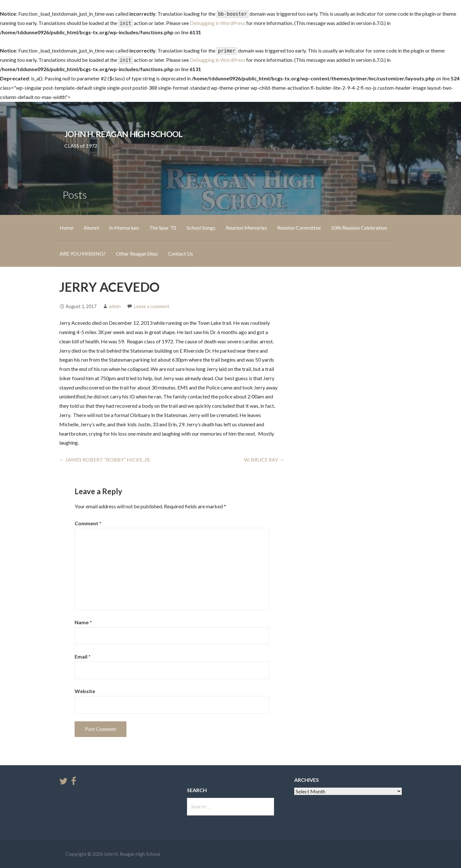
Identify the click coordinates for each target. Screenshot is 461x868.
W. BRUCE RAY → (264, 459)
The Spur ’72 (163, 228)
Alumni (91, 228)
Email (83, 656)
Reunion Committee (299, 228)
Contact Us (181, 254)
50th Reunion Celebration (359, 228)
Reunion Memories (246, 228)
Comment (88, 523)
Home (66, 228)
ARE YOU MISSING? (83, 254)
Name (83, 622)
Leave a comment (152, 306)
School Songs (201, 228)
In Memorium (124, 228)
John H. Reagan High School (123, 134)
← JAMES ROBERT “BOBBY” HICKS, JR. (105, 459)
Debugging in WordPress (218, 23)
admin (115, 306)
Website (85, 691)
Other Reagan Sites (137, 254)
